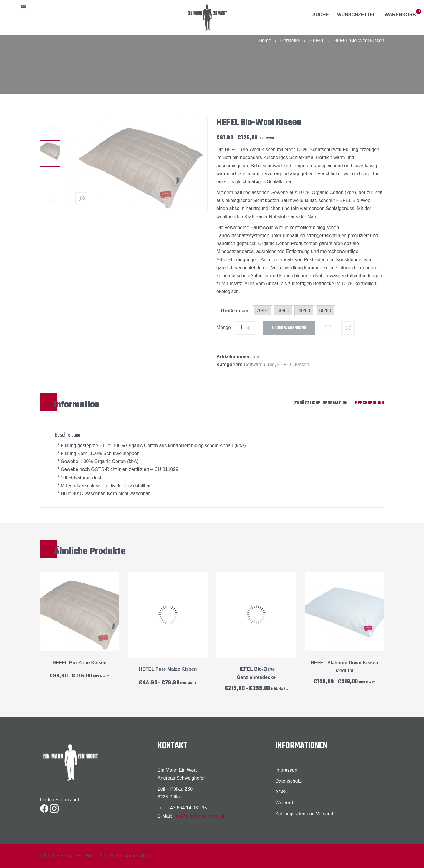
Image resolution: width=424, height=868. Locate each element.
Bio (271, 364)
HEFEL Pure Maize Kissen (168, 669)
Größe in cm (235, 311)
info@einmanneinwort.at (199, 816)
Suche (320, 15)
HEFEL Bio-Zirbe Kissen (79, 663)
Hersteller (290, 40)
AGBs (281, 792)
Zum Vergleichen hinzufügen (348, 328)
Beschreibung (370, 403)
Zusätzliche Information (321, 403)
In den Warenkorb (289, 328)
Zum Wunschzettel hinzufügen (328, 328)
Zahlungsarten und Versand (304, 814)
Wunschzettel (356, 15)
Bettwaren (254, 364)
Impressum (287, 770)
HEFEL (317, 40)
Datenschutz (288, 781)
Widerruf (284, 803)
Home (265, 40)
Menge (224, 327)
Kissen (302, 364)
